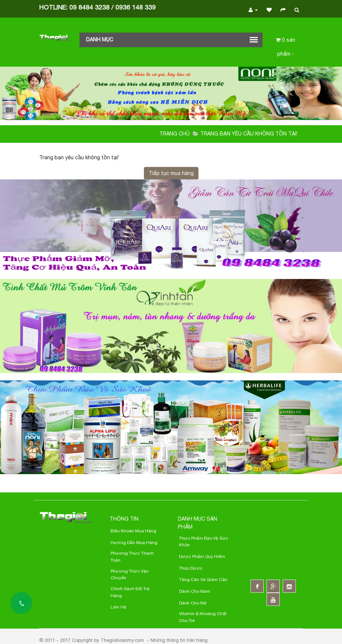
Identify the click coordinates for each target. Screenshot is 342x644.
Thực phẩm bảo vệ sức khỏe (204, 542)
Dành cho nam (195, 591)
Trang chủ (174, 134)
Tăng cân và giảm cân (203, 580)
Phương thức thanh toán (132, 557)
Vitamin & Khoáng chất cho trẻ (203, 617)
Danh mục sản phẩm (198, 523)
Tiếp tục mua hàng (171, 173)
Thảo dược (191, 568)
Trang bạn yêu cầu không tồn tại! (249, 134)
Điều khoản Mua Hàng (133, 531)
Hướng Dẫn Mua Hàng (134, 543)
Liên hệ (118, 607)
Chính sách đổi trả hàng (130, 592)
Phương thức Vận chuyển (130, 575)
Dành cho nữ (193, 603)
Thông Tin (124, 519)
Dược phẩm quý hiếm (202, 556)
